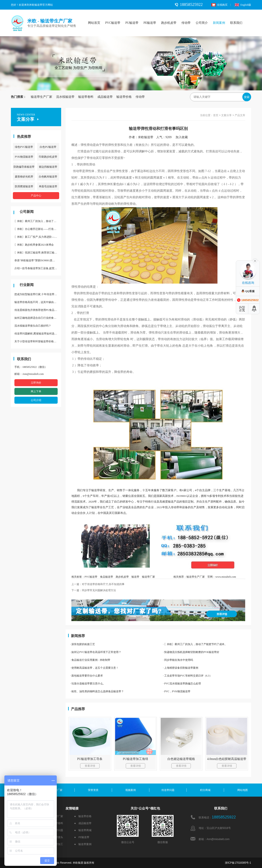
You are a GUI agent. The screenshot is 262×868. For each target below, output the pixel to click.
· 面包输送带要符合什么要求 (86, 676)
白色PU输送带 (48, 147)
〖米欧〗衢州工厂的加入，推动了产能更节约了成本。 (38, 221)
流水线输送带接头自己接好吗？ (33, 326)
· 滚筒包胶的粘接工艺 (83, 644)
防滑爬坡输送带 (24, 186)
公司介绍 (36, 400)
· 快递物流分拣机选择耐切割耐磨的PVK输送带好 (191, 652)
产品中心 (36, 196)
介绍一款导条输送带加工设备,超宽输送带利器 (38, 268)
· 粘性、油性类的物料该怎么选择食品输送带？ (97, 691)
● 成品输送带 (83, 823)
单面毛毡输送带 (48, 186)
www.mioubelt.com (226, 577)
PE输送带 (150, 23)
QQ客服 (248, 291)
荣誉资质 (93, 790)
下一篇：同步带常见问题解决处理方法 (94, 590)
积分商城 (205, 790)
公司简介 (202, 23)
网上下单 (36, 391)
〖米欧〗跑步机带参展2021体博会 (34, 245)
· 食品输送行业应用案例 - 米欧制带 (90, 660)
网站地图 (243, 790)
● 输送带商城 (83, 830)
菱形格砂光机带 (24, 177)
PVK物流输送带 (24, 157)
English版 (243, 5)
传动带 (186, 23)
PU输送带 (132, 23)
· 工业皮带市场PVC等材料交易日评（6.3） (187, 676)
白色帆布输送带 (48, 177)
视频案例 (131, 790)
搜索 (247, 97)
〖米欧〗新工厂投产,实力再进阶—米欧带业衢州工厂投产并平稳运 (38, 237)
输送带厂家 (148, 577)
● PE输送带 (82, 837)
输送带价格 (124, 97)
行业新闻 (27, 285)
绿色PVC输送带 (24, 147)
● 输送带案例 (83, 844)
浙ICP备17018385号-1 (238, 863)
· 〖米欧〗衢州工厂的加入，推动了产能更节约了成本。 (195, 644)
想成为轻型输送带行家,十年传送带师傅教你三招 (38, 294)
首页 (216, 115)
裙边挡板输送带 (48, 167)
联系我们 (236, 23)
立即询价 (36, 383)
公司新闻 (27, 212)
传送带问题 (168, 790)
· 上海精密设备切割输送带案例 (181, 668)
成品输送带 (105, 97)
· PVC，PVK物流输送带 (177, 691)
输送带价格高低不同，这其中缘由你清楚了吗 (38, 302)
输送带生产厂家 (41, 97)
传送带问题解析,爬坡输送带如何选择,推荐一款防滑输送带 (38, 334)
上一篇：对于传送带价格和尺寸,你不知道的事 (98, 584)
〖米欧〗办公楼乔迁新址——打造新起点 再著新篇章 (38, 229)
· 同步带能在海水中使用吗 (178, 660)
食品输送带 (107, 577)
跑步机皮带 (169, 23)
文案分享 (226, 115)
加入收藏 (183, 137)
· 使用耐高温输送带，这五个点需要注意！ (94, 668)
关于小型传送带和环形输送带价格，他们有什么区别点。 (38, 341)
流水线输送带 (65, 97)
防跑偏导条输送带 (24, 167)
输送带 (135, 577)
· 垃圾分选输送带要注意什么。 (88, 684)
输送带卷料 (86, 97)
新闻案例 (219, 23)
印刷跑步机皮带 (48, 157)
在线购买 (219, 5)
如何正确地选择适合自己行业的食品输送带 (38, 318)
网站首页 (94, 23)
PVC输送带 (113, 23)
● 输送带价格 (83, 816)
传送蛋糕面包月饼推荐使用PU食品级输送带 (38, 310)
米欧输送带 (146, 137)
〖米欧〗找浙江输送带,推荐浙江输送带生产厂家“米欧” (38, 253)
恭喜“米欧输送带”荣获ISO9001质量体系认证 (38, 260)
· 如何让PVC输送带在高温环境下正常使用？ (96, 652)
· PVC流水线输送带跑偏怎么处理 (182, 684)
